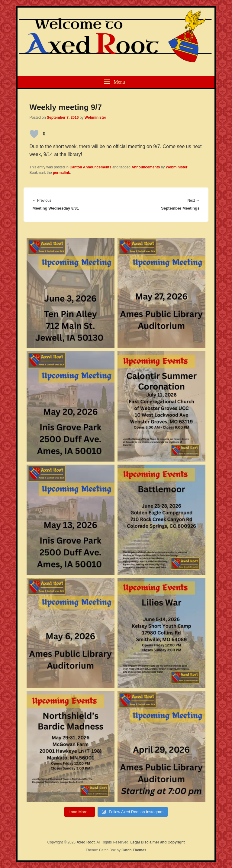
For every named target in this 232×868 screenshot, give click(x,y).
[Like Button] (34, 134)
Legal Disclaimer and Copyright (157, 842)
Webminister (95, 118)
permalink (61, 173)
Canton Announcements (90, 167)
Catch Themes (134, 850)
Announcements (146, 167)
